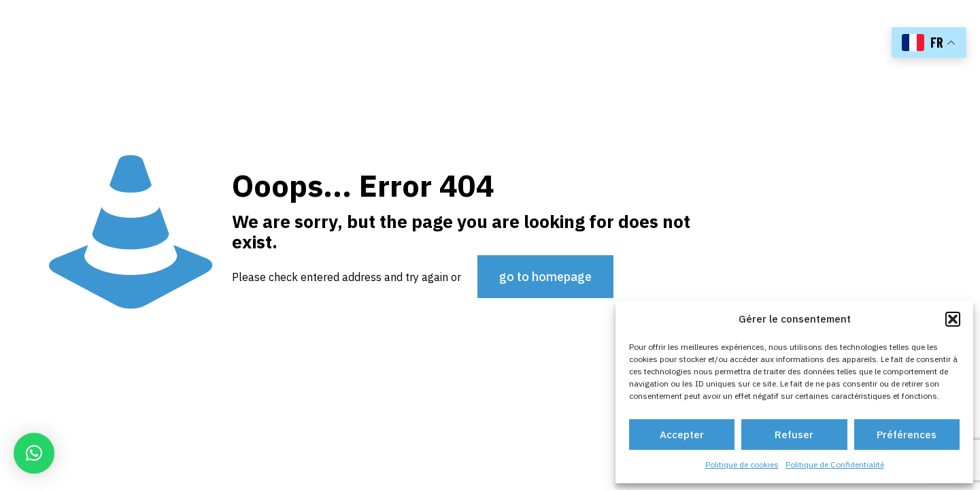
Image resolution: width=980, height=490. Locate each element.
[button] (953, 319)
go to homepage (545, 277)
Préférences (907, 435)
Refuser (794, 435)
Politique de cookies (742, 464)
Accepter (682, 435)
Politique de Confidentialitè (835, 464)
